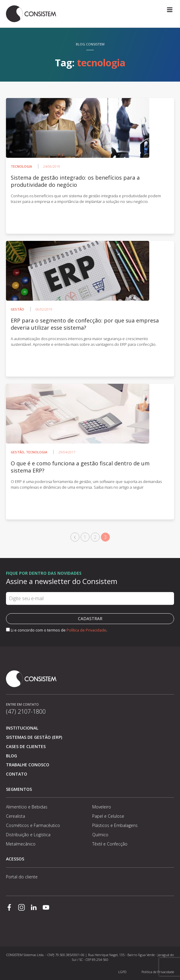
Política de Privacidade (86, 630)
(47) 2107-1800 (26, 711)
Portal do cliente (22, 877)
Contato (17, 774)
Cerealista (16, 816)
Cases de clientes (26, 746)
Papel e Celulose (108, 816)
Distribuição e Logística (28, 835)
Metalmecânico (21, 844)
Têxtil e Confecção (110, 844)
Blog (11, 756)
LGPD (122, 972)
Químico (100, 835)
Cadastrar (90, 619)
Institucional (22, 728)
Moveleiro (102, 807)
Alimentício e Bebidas (27, 807)
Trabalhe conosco (28, 765)
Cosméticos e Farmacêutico (33, 825)
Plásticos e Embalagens (115, 825)
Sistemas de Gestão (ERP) (34, 737)
